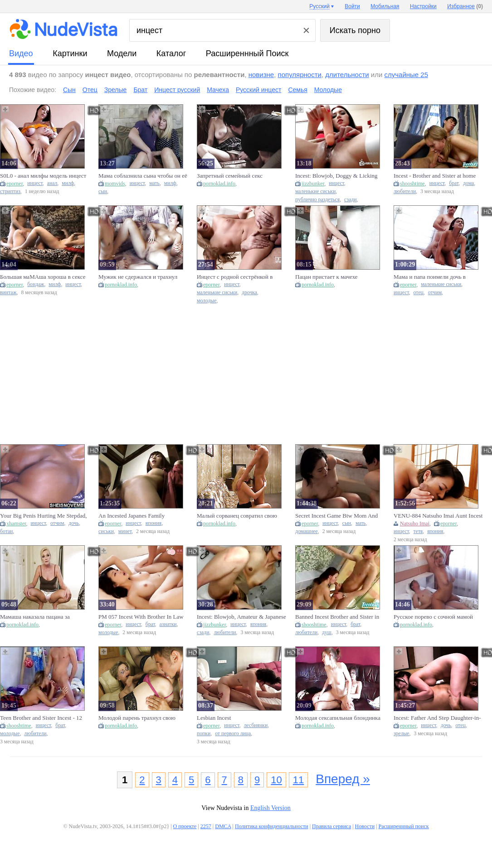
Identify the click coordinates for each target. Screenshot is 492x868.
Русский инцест (258, 90)
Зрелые (116, 90)
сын (103, 192)
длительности (347, 75)
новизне (261, 75)
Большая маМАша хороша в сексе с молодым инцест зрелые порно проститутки (43, 277)
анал (52, 183)
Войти (352, 6)
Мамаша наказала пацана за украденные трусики (35, 617)
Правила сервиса (331, 826)
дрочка (249, 293)
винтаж (8, 293)
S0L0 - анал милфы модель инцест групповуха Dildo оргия (43, 176)
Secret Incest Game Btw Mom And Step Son (336, 516)
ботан (6, 531)
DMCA (223, 826)
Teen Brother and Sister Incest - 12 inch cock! (41, 718)
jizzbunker (313, 184)
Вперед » (343, 779)
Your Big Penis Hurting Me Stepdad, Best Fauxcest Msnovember (44, 516)
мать (154, 183)
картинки (70, 53)
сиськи (106, 531)
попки (204, 734)
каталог (171, 53)
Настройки (423, 6)
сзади (350, 200)
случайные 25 (407, 75)
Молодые (328, 90)
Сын (69, 90)
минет (125, 531)
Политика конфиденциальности (272, 826)
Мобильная (385, 6)
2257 (206, 826)
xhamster (16, 524)
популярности (300, 75)
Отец (90, 90)
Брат (140, 90)
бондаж (36, 284)
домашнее (307, 531)
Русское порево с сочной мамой (433, 617)
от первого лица (233, 734)
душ (327, 633)
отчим (435, 293)
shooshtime (412, 184)
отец (419, 293)
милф (68, 183)
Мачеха (218, 90)
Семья (297, 90)
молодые (207, 301)
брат (454, 183)
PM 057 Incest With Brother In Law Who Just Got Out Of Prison (141, 617)
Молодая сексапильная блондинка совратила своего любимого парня (338, 718)
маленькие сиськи (315, 192)
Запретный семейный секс (230, 176)
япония (153, 523)
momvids (115, 184)
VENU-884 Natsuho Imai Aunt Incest (438, 516)
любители (405, 192)
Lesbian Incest (214, 718)
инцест (35, 183)
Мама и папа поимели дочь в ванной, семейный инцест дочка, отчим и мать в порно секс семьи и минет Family (437, 277)
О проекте (185, 826)
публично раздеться (317, 200)
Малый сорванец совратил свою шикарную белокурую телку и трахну (237, 516)
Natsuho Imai (415, 524)
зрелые (402, 734)
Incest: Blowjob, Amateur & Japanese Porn (241, 617)
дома (468, 183)
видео (21, 53)
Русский (319, 6)
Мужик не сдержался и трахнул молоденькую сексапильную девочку (138, 277)
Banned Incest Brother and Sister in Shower (337, 617)
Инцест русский (177, 90)
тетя (418, 531)
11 (298, 780)
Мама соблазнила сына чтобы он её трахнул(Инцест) (143, 176)
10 (276, 780)
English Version (270, 808)
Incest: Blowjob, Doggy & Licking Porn (336, 176)
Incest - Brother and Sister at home (435, 176)
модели (122, 53)
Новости (365, 826)
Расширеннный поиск (247, 53)
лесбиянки (256, 725)
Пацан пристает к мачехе (326, 277)
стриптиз (10, 192)
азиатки (168, 624)
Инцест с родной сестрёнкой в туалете (235, 277)
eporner (15, 184)
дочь (74, 523)
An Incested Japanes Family (132, 516)
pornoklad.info (219, 184)
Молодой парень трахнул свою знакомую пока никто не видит (137, 718)
